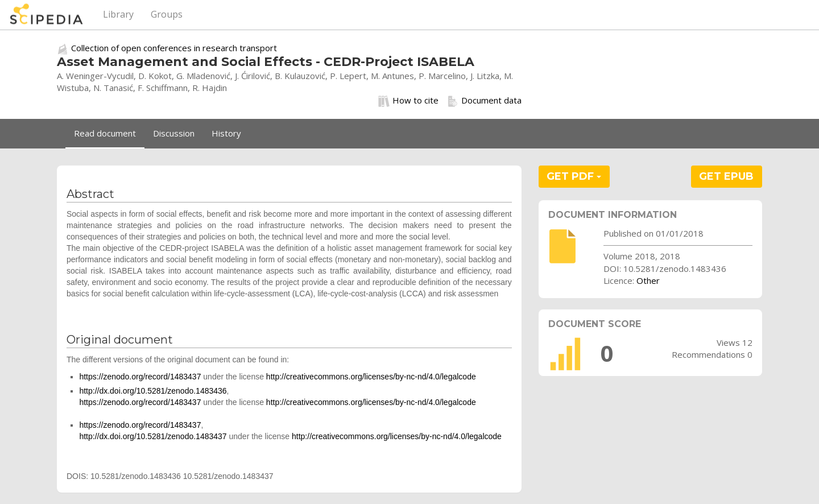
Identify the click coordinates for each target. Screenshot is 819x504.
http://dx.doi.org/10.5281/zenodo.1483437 (153, 436)
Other (648, 280)
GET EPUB (726, 176)
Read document (105, 133)
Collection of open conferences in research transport (174, 48)
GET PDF (574, 176)
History (226, 133)
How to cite (408, 101)
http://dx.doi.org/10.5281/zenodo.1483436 (153, 391)
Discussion (174, 133)
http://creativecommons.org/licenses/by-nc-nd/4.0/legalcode (371, 377)
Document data (484, 101)
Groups (167, 14)
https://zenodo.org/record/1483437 (140, 377)
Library (118, 14)
